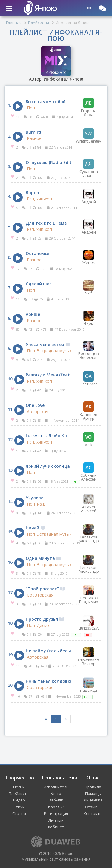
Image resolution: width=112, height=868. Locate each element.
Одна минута (43, 558)
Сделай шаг (39, 284)
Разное (34, 138)
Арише (33, 314)
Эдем (89, 318)
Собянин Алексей (89, 472)
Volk (89, 439)
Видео (19, 800)
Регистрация (56, 813)
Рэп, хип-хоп (39, 199)
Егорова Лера (89, 107)
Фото (56, 793)
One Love (35, 405)
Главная (14, 23)
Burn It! (33, 132)
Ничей (36, 528)
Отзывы (93, 807)
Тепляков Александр (89, 533)
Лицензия (93, 800)
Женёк (89, 257)
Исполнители (56, 787)
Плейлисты (39, 23)
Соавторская (40, 595)
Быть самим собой (46, 102)
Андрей (89, 196)
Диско (43, 625)
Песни (19, 787)
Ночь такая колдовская (55, 681)
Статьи (19, 813)
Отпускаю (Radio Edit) (49, 162)
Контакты (93, 813)
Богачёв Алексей (89, 503)
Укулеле (34, 498)
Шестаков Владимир (89, 594)
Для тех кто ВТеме (46, 223)
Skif (89, 288)
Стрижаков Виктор (89, 656)
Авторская (38, 412)
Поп (31, 108)
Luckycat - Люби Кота (49, 436)
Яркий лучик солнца (48, 466)
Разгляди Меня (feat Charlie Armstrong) (68, 375)
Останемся (37, 253)
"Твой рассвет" (45, 589)
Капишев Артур (89, 411)
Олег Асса (89, 379)
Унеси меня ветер (48, 344)
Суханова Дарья (89, 168)
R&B (41, 504)
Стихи (19, 807)
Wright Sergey (89, 136)
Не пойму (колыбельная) (55, 651)
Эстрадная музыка (55, 351)
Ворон (32, 193)
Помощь (93, 793)
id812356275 (89, 623)
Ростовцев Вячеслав (89, 350)
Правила (93, 787)
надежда (89, 685)
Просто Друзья (45, 619)
